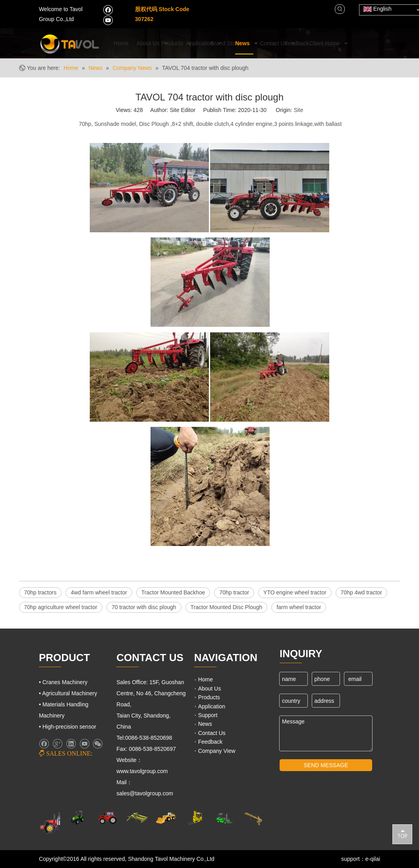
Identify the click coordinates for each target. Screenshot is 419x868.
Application (212, 706)
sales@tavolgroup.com (146, 793)
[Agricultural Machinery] (78, 818)
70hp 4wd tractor (361, 592)
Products (209, 697)
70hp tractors (41, 592)
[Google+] (57, 744)
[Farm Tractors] (107, 818)
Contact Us (212, 733)
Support (208, 715)
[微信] (98, 744)
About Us (210, 689)
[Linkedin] (71, 744)
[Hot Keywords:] (340, 9)
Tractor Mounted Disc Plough (227, 607)
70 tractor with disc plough (144, 607)
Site (298, 110)
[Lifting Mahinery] (195, 818)
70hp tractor (234, 592)
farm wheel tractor (299, 607)
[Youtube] (108, 20)
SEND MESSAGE (326, 765)
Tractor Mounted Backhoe (173, 592)
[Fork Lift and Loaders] (224, 818)
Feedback (210, 742)
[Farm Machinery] (57, 823)
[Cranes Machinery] (137, 818)
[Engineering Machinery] (166, 818)
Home (206, 679)
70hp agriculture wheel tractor (61, 607)
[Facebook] (108, 10)
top (402, 834)
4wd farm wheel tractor (99, 592)
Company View (217, 751)
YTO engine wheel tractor (295, 592)
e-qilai (373, 859)
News (205, 724)
